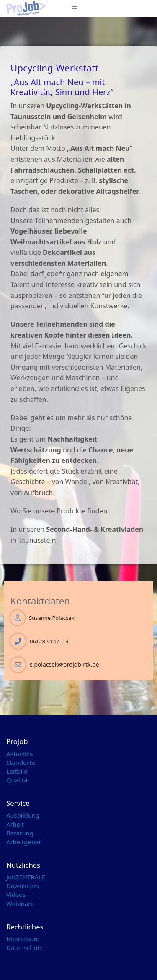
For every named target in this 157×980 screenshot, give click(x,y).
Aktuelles (19, 754)
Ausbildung (23, 815)
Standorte (21, 762)
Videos (16, 894)
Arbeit (15, 824)
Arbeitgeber (24, 842)
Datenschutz (24, 947)
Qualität (18, 780)
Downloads (23, 886)
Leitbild (17, 771)
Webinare (20, 904)
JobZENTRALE (26, 877)
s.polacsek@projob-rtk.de (64, 664)
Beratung (20, 833)
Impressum (23, 939)
